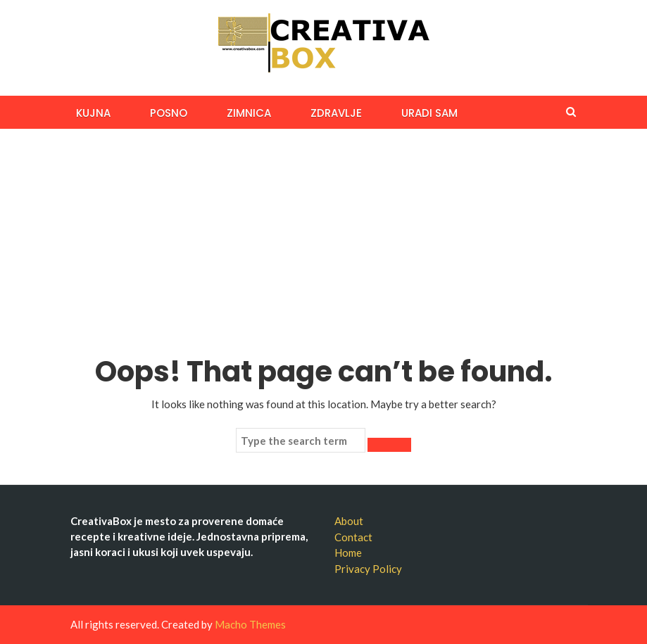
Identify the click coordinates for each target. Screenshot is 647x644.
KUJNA (93, 113)
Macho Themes (250, 624)
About (349, 521)
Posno (169, 113)
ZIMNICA (249, 113)
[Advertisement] (323, 234)
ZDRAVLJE (336, 113)
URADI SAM (429, 113)
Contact (353, 537)
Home (348, 553)
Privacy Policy (368, 569)
